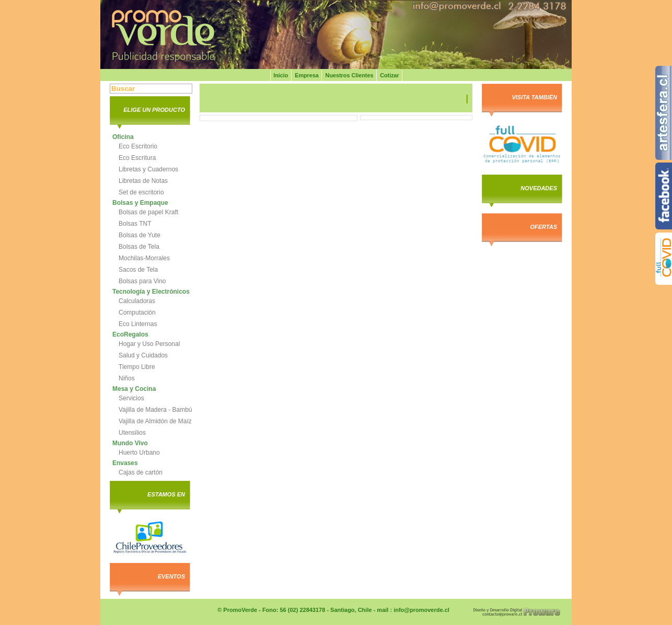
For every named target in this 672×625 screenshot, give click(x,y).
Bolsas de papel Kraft (148, 212)
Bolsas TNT (135, 224)
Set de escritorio (141, 192)
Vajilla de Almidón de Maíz (155, 421)
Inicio (281, 75)
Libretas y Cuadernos (148, 169)
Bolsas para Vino (142, 281)
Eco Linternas (138, 324)
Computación (137, 312)
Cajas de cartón (141, 472)
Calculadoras (137, 301)
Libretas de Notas (143, 181)
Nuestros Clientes (350, 75)
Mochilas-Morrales (144, 258)
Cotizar (390, 75)
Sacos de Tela (138, 270)
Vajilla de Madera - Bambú (155, 410)
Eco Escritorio (138, 146)
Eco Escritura (137, 158)
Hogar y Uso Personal (149, 344)
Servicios (131, 398)
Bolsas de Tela (139, 247)
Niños (127, 378)
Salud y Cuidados (143, 355)
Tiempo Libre (137, 367)
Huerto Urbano (139, 453)
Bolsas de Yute (140, 235)
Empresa (307, 75)
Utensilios (132, 433)
